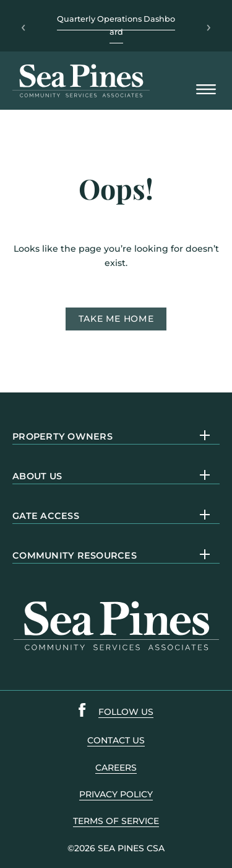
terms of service (116, 821)
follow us (126, 712)
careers (116, 768)
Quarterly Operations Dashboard (116, 25)
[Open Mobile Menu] (206, 90)
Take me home (116, 319)
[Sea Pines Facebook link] (82, 712)
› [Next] (209, 26)
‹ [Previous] (23, 26)
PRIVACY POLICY (116, 794)
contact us (116, 740)
